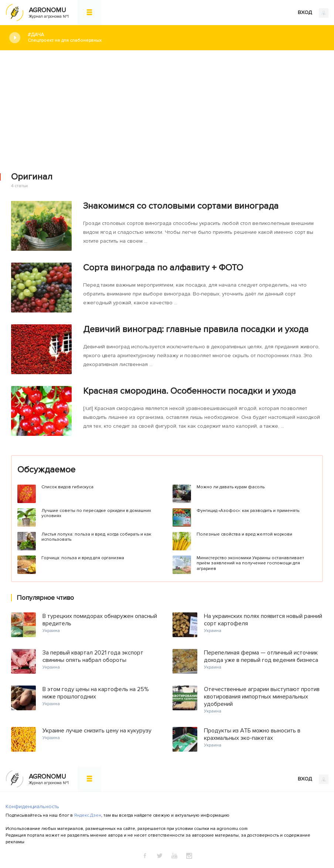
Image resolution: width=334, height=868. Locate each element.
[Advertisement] (167, 106)
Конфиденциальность (32, 807)
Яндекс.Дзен (88, 815)
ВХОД (313, 13)
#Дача (175, 37)
